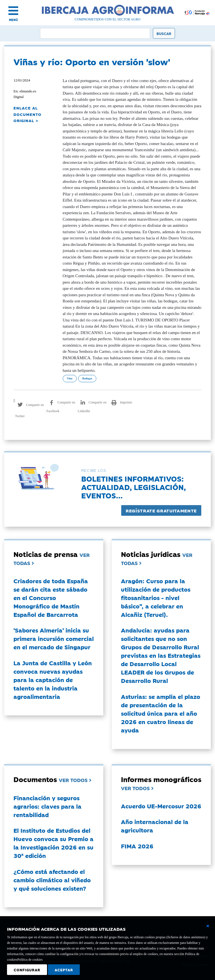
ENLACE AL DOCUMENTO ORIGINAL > (27, 114)
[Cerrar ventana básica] (208, 926)
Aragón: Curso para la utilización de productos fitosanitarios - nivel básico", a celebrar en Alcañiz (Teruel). (156, 598)
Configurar (27, 970)
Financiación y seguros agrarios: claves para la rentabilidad (47, 806)
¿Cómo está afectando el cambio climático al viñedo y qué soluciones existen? (52, 880)
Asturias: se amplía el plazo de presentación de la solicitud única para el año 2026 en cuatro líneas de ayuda (161, 713)
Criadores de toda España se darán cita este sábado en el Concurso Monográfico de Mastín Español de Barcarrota (51, 598)
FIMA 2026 (137, 846)
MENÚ (13, 20)
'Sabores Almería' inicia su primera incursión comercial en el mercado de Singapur (54, 638)
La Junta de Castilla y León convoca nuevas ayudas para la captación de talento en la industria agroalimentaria (53, 680)
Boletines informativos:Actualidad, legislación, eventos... (134, 487)
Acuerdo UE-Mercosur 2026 (161, 806)
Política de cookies (30, 960)
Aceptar (64, 970)
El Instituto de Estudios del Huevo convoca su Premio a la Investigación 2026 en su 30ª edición (53, 843)
